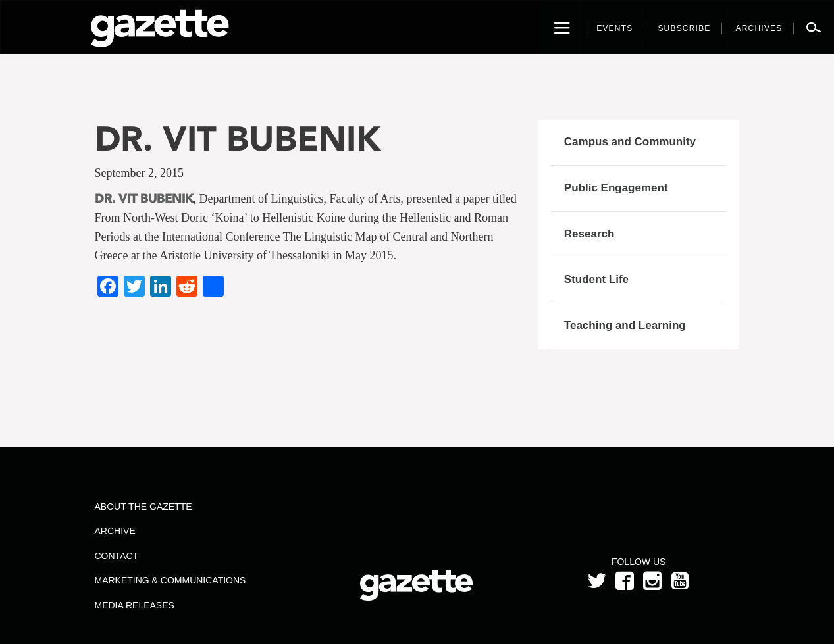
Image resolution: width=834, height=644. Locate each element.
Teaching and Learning (625, 325)
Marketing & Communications (170, 580)
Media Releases (134, 605)
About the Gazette (143, 507)
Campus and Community (630, 142)
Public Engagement (616, 188)
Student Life (596, 279)
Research (589, 234)
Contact (116, 556)
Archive (115, 531)
